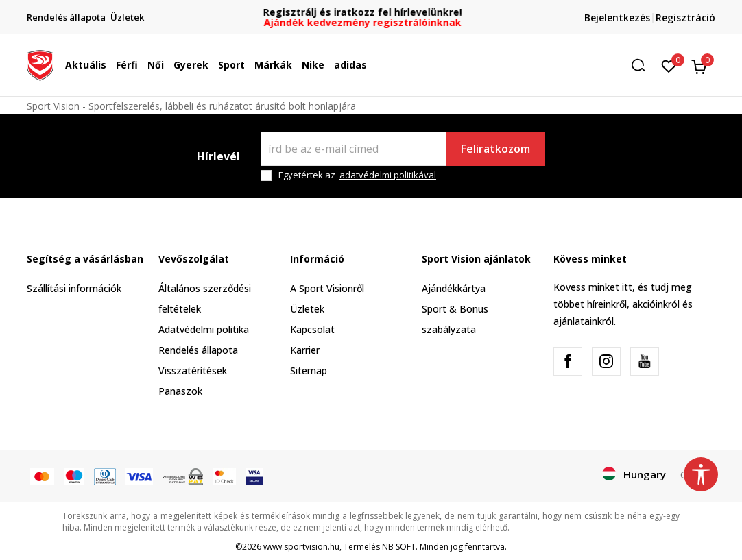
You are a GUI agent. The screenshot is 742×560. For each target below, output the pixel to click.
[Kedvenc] (669, 65)
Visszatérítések (193, 370)
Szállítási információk (74, 288)
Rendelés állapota (198, 350)
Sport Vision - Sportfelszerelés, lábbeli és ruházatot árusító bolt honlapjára (191, 106)
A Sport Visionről (327, 288)
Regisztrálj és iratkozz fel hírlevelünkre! (371, 12)
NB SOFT (399, 547)
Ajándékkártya (454, 288)
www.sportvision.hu (301, 547)
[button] (643, 65)
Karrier (305, 350)
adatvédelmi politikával (388, 175)
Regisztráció (685, 17)
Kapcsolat (312, 329)
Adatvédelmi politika (204, 329)
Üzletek (307, 309)
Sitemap (309, 370)
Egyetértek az (357, 175)
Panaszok (180, 391)
